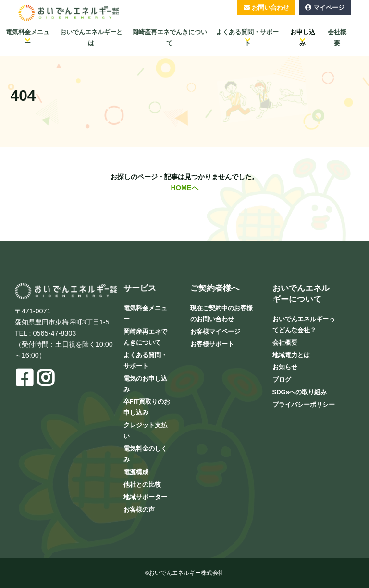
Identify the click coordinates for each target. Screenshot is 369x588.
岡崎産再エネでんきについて (170, 37)
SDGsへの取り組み (300, 392)
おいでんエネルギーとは (91, 37)
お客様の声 (139, 510)
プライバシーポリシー (304, 404)
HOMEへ (184, 188)
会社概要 (337, 37)
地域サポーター (145, 497)
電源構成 (136, 472)
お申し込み (303, 37)
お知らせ (285, 367)
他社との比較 (142, 485)
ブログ (282, 379)
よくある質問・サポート (247, 37)
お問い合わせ (271, 7)
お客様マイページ (215, 331)
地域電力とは (291, 355)
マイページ (329, 7)
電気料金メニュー (28, 37)
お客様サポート (212, 344)
